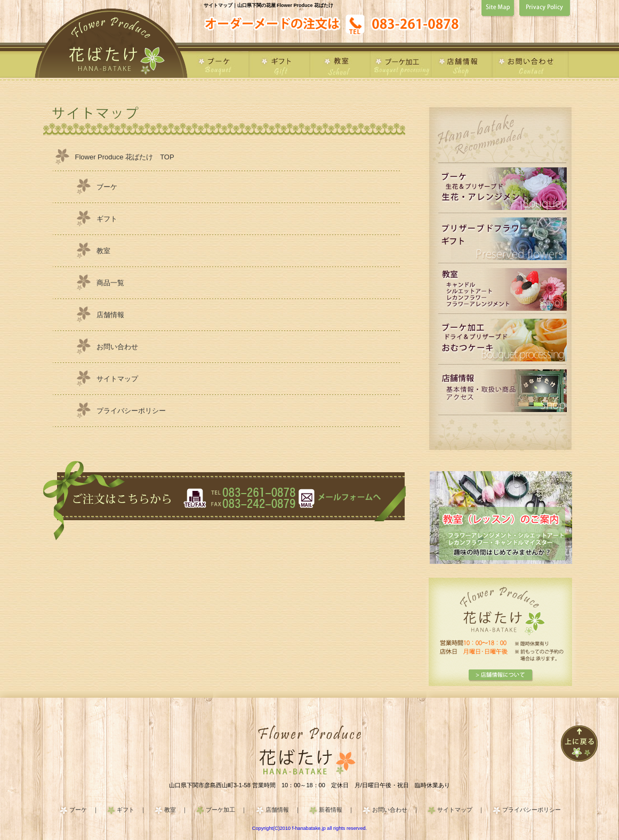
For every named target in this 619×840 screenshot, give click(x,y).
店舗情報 (110, 315)
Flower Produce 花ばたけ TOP (125, 157)
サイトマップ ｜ (461, 810)
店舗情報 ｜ (283, 810)
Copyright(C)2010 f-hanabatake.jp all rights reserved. (309, 828)
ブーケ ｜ (84, 810)
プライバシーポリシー (131, 411)
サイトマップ (117, 379)
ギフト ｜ (131, 810)
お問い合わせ (117, 347)
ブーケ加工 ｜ (226, 810)
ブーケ (107, 187)
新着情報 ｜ (336, 810)
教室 (103, 251)
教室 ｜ (176, 810)
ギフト (107, 219)
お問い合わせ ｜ (396, 810)
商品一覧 (110, 283)
